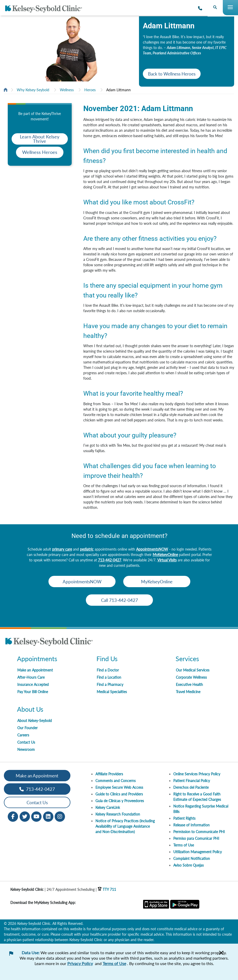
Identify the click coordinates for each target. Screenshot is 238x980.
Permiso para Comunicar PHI (196, 838)
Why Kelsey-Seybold (33, 90)
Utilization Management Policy (198, 852)
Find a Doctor (108, 670)
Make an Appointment (35, 670)
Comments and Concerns (116, 781)
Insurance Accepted (33, 684)
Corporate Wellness (191, 677)
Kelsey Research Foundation (118, 814)
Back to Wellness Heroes (172, 74)
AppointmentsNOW (152, 549)
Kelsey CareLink (108, 807)
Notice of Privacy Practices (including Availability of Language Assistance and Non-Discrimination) (125, 826)
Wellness (67, 90)
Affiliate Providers (109, 774)
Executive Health (189, 684)
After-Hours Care (31, 677)
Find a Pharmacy (110, 684)
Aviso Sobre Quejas (188, 865)
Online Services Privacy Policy (197, 774)
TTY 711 (107, 889)
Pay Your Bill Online (33, 692)
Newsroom (26, 749)
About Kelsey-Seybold (35, 721)
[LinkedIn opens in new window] (48, 816)
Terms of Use (184, 845)
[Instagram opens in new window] (60, 816)
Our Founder (27, 728)
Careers (23, 735)
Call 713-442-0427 (120, 600)
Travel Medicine (188, 692)
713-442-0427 (110, 560)
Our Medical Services (193, 670)
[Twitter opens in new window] (25, 816)
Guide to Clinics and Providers (119, 794)
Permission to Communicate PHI (199, 832)
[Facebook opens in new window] (13, 816)
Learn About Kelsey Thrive (40, 139)
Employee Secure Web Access (119, 787)
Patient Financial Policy (192, 781)
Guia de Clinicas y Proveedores (120, 801)
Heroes (90, 90)
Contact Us (26, 742)
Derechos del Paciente (191, 787)
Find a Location (109, 677)
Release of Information (191, 825)
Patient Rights (184, 818)
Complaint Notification (192, 858)
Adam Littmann (118, 90)
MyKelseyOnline (165, 555)
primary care (62, 549)
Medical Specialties (112, 692)
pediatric (87, 549)
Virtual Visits (167, 560)
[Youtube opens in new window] (36, 816)
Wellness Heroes (40, 152)
